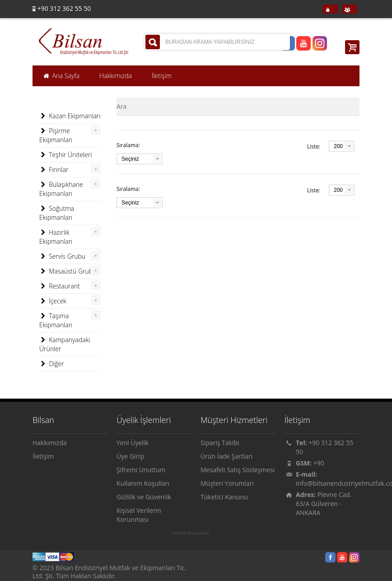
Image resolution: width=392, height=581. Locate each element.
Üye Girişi (131, 456)
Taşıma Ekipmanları (56, 320)
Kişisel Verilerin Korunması (139, 515)
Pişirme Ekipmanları (56, 135)
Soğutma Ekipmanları (57, 213)
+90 (319, 463)
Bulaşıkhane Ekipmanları (61, 189)
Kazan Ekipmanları (70, 116)
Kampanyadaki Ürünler (65, 344)
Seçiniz (130, 159)
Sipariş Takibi (220, 443)
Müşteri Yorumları (227, 483)
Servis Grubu (62, 256)
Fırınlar (54, 170)
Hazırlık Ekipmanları (56, 237)
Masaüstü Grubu (68, 271)
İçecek (53, 301)
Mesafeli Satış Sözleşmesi (238, 470)
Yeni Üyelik (133, 443)
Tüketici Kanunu (224, 497)
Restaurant (60, 286)
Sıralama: (128, 145)
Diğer (52, 364)
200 (338, 146)
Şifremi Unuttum (141, 470)
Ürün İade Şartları (226, 456)
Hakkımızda (50, 443)
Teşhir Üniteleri (66, 155)
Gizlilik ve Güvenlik (144, 497)
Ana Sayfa (61, 76)
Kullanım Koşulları (143, 483)
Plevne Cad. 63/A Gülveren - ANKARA (324, 504)
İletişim (43, 456)
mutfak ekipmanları (191, 533)
